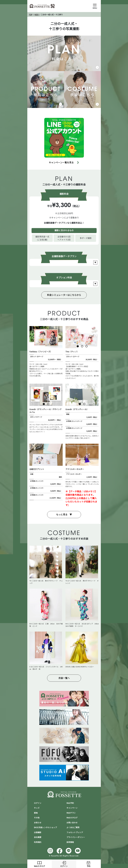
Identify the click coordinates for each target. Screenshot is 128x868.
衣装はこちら (82, 89)
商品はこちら (46, 89)
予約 (89, 864)
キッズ (37, 808)
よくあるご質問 (73, 827)
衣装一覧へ (64, 678)
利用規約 (38, 842)
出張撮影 (38, 832)
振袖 (36, 813)
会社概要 (38, 837)
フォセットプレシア (75, 832)
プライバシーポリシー (76, 837)
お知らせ (38, 823)
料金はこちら (64, 53)
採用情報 (70, 842)
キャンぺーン (72, 808)
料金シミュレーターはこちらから (64, 295)
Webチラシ (71, 813)
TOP (31, 15)
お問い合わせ (72, 823)
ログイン (64, 864)
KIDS (37, 15)
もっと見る (62, 515)
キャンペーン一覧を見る (61, 163)
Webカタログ (39, 864)
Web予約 (70, 803)
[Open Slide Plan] (95, 263)
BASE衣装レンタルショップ (45, 827)
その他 (37, 818)
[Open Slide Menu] (95, 5)
